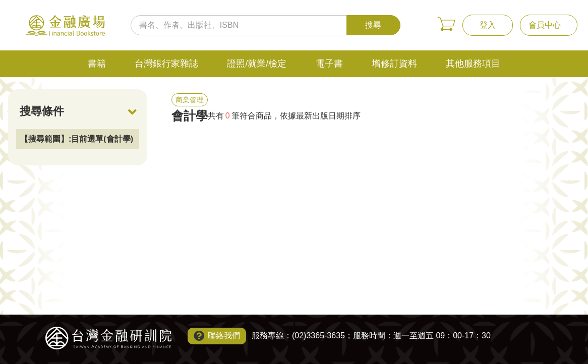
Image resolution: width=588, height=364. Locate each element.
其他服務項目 (473, 64)
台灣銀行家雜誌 (166, 64)
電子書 (329, 64)
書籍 (97, 64)
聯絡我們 (224, 336)
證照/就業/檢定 (257, 64)
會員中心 (545, 25)
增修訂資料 (394, 64)
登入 (488, 25)
